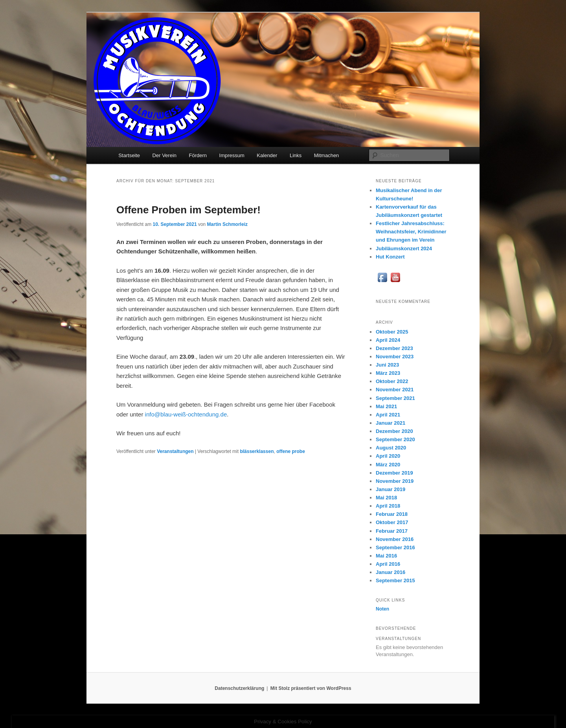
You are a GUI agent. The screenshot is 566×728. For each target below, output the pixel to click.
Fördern (198, 155)
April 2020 (388, 456)
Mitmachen (327, 155)
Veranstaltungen (175, 451)
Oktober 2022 (392, 381)
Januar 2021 (391, 423)
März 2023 (388, 373)
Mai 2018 (386, 498)
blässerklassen (257, 451)
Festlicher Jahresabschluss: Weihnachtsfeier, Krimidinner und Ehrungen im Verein (411, 232)
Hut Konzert (390, 257)
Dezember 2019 (394, 473)
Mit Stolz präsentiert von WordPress (311, 688)
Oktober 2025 (392, 332)
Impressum (232, 155)
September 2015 (395, 580)
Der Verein (164, 155)
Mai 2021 (386, 406)
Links (296, 155)
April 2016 (388, 564)
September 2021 (395, 398)
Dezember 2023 (394, 348)
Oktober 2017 (392, 522)
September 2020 (395, 439)
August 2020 (391, 448)
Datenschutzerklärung (239, 688)
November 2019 (395, 481)
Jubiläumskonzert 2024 (404, 248)
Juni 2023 (387, 365)
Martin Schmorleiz (227, 224)
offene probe (291, 451)
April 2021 (388, 415)
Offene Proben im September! (188, 210)
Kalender (267, 155)
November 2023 (395, 357)
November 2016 (395, 539)
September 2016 (395, 547)
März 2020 (388, 465)
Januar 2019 (391, 489)
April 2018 (388, 506)
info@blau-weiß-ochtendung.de (186, 414)
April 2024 (388, 340)
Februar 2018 (392, 514)
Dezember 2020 (394, 431)
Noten (382, 609)
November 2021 (395, 390)
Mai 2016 (386, 556)
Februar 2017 (392, 531)
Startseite (129, 155)
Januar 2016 (391, 572)
